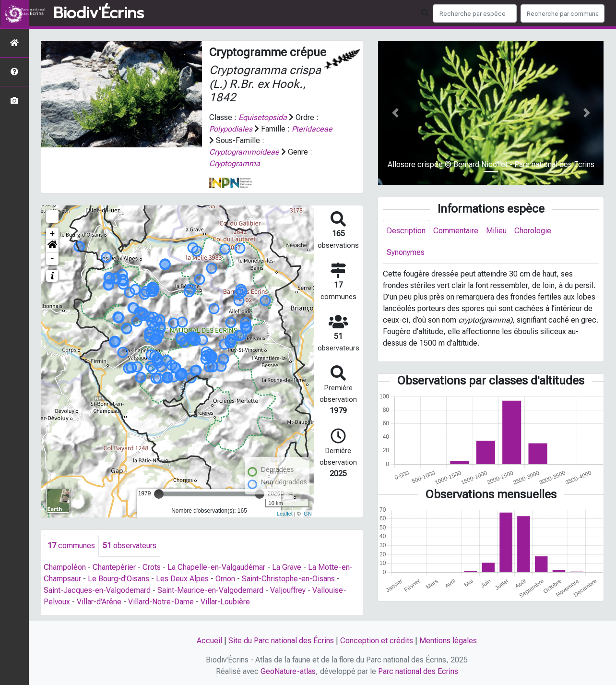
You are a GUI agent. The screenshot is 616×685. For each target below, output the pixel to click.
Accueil (209, 641)
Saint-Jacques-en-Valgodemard (97, 590)
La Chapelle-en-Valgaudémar (216, 567)
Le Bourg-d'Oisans (118, 579)
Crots (152, 567)
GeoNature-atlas (288, 671)
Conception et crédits (377, 641)
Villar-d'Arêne (99, 602)
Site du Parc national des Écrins (281, 641)
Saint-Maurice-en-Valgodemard (210, 590)
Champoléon (65, 567)
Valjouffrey (288, 590)
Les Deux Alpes (182, 579)
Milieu (496, 231)
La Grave (287, 567)
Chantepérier (114, 567)
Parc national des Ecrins (418, 671)
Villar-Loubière (225, 602)
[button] (52, 246)
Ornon (225, 579)
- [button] (53, 259)
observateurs (130, 546)
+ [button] (53, 234)
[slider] (159, 494)
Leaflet (285, 514)
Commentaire (456, 231)
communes (71, 546)
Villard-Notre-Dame (161, 602)
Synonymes (406, 252)
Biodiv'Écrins (99, 13)
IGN (307, 514)
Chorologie (533, 231)
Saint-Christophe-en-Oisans (288, 579)
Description (406, 231)
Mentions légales (448, 641)
